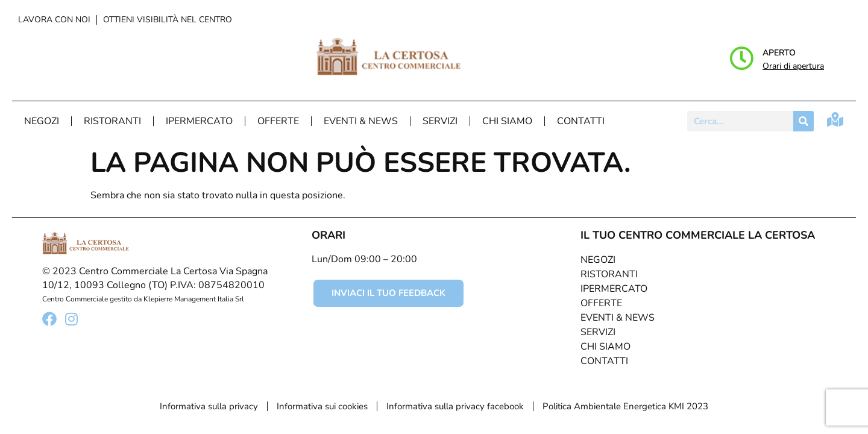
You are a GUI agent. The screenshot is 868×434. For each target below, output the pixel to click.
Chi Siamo (507, 121)
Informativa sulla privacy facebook (455, 406)
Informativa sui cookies (322, 406)
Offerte (278, 121)
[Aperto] (741, 58)
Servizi (440, 121)
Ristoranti (112, 121)
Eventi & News (361, 121)
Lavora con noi (54, 20)
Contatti (581, 121)
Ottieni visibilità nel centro (168, 20)
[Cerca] (804, 121)
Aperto (779, 53)
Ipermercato (199, 121)
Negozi (42, 121)
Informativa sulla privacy (209, 406)
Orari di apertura (793, 66)
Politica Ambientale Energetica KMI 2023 (625, 406)
